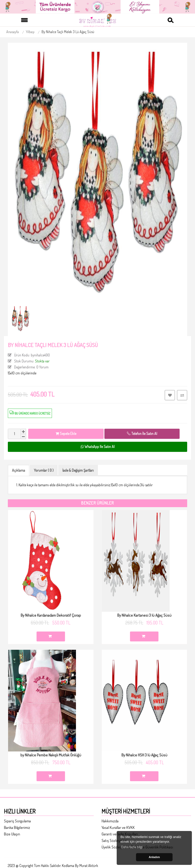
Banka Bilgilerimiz (17, 827)
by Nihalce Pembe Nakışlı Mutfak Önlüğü (51, 755)
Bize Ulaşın (12, 834)
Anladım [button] (154, 857)
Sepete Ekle (66, 433)
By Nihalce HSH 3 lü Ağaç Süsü (144, 755)
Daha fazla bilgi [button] (132, 847)
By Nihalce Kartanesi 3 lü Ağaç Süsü (144, 615)
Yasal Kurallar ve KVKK (118, 827)
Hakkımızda (110, 821)
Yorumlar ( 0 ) (44, 470)
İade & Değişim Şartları (78, 470)
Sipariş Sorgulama (17, 821)
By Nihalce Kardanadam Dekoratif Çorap (51, 615)
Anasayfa (13, 32)
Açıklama (19, 470)
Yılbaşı (30, 32)
